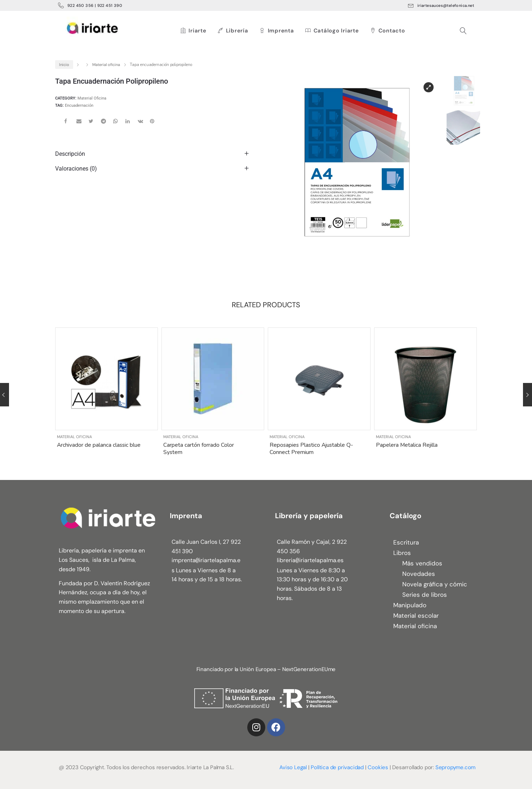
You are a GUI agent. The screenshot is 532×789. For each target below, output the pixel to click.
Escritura (406, 542)
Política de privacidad (337, 767)
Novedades (419, 574)
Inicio (64, 65)
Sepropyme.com (455, 767)
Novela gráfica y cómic (435, 584)
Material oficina (106, 65)
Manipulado (410, 605)
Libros (402, 553)
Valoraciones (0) (76, 169)
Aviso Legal (293, 767)
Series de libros (425, 595)
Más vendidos (422, 563)
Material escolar (416, 616)
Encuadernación (79, 105)
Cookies (378, 767)
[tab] (154, 154)
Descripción (70, 154)
